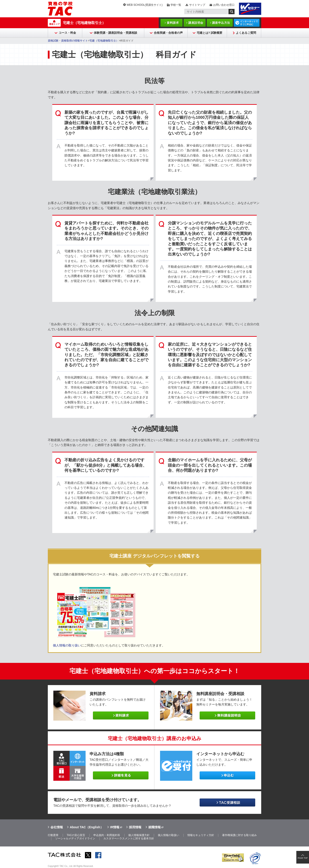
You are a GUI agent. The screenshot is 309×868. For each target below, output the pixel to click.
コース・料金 (67, 33)
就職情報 (154, 827)
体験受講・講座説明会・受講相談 (115, 33)
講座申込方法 (221, 23)
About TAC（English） (87, 827)
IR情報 (115, 827)
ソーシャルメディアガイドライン (75, 838)
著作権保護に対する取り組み (239, 835)
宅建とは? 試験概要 (210, 33)
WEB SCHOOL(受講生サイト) (145, 5)
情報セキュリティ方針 (201, 835)
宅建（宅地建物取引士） (104, 41)
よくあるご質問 (246, 33)
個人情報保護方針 (139, 835)
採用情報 (135, 827)
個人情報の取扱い (169, 835)
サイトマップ (197, 5)
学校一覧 (176, 5)
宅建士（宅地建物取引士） (84, 23)
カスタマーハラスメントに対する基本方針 (129, 838)
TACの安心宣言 (76, 835)
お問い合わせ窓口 (224, 5)
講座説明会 (196, 23)
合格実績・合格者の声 (168, 33)
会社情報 (57, 827)
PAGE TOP (303, 858)
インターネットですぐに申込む (249, 23)
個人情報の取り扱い (67, 645)
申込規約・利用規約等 (107, 835)
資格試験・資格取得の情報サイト (68, 41)
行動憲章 (53, 835)
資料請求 (173, 23)
